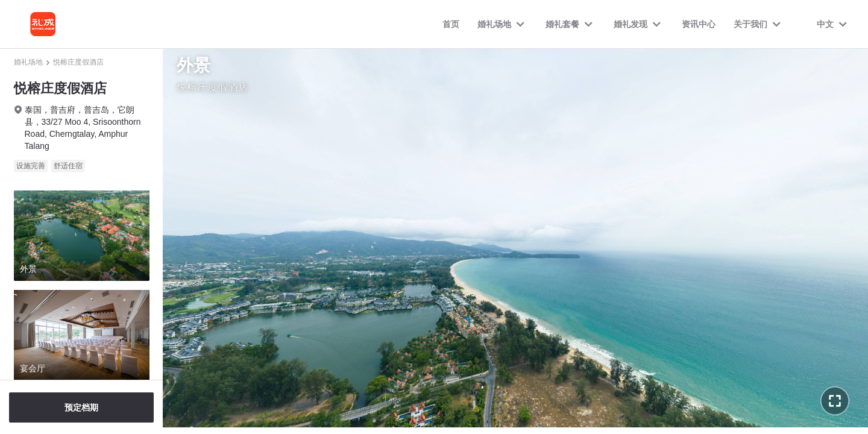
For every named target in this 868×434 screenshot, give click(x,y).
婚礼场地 (28, 62)
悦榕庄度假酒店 (78, 62)
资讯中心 (699, 24)
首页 (451, 24)
